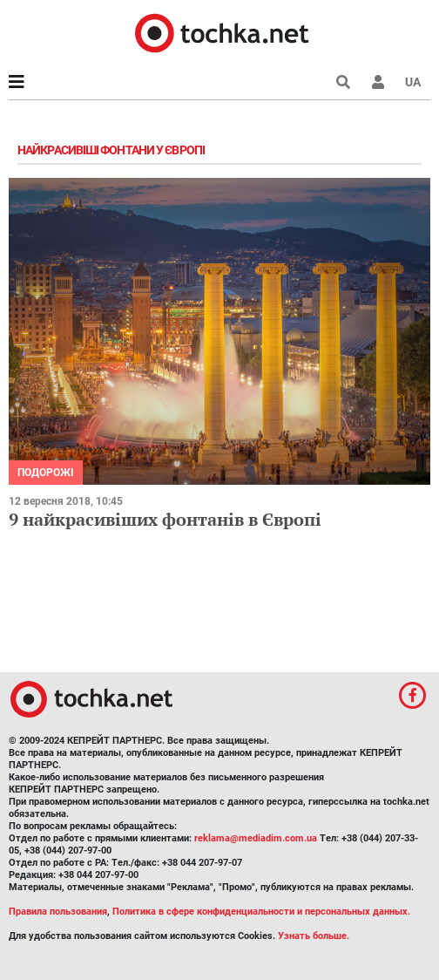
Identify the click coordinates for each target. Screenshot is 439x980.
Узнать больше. (314, 936)
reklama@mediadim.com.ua (256, 838)
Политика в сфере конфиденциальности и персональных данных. (261, 912)
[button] (378, 82)
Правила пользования (58, 912)
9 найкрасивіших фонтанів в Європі (165, 519)
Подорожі (46, 473)
